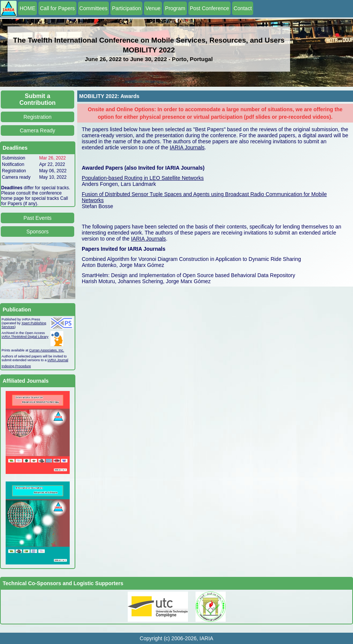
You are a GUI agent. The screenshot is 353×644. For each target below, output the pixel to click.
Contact (243, 8)
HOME (28, 8)
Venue (153, 8)
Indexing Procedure (16, 366)
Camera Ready (37, 130)
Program (175, 8)
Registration (37, 117)
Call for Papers (57, 8)
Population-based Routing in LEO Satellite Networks (143, 178)
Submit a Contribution (38, 99)
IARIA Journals (187, 147)
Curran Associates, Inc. (47, 350)
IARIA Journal (58, 360)
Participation (126, 8)
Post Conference (209, 8)
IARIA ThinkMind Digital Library (25, 337)
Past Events (37, 218)
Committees (94, 8)
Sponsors (37, 232)
